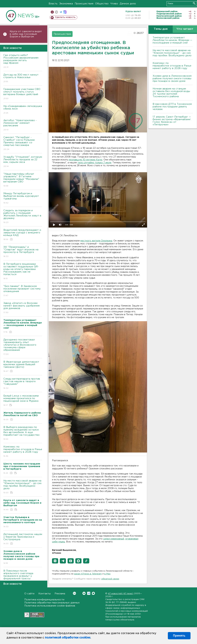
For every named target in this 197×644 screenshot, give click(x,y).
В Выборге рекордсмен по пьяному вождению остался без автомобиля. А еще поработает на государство (23, 433)
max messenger (65, 12)
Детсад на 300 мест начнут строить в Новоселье (23, 78)
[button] (55, 561)
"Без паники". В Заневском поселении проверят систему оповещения (23, 291)
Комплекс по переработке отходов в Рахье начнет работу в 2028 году (23, 452)
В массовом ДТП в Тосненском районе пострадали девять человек (172, 107)
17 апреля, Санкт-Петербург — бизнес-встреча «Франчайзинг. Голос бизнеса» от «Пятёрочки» (172, 121)
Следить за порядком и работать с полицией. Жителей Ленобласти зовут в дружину (23, 217)
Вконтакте (74, 593)
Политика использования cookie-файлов (50, 606)
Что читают (185, 29)
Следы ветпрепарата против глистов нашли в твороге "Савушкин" (23, 384)
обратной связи (110, 579)
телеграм (61, 12)
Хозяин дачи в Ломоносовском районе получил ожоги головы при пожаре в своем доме (172, 79)
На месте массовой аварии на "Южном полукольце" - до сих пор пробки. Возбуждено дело (23, 487)
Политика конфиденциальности (44, 600)
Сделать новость (65, 17)
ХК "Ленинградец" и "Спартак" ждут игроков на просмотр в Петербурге (23, 252)
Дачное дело (128, 4)
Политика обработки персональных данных (52, 603)
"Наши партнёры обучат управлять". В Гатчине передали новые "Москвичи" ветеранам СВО (23, 180)
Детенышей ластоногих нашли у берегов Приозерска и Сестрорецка (23, 539)
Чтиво (114, 4)
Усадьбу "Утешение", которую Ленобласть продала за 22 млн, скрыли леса (23, 162)
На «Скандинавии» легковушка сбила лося (23, 110)
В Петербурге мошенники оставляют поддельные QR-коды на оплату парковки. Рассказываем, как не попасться (23, 271)
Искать (194, 3)
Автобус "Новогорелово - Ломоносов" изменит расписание (23, 125)
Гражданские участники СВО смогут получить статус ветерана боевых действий (23, 94)
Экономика (66, 4)
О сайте (29, 594)
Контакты (45, 594)
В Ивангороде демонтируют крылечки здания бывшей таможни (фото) (23, 367)
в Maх (107, 574)
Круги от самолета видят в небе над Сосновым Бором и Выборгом (26, 34)
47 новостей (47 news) (121, 594)
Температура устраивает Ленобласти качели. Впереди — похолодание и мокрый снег (172, 40)
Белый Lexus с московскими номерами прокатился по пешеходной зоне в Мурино (23, 401)
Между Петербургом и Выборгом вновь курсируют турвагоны (23, 198)
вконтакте (56, 12)
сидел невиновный (114, 539)
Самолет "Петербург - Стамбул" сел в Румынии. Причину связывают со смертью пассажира (23, 144)
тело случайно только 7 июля (94, 163)
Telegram (89, 593)
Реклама (60, 594)
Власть (53, 4)
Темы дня (161, 29)
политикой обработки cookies (68, 638)
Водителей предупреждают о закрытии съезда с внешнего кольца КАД (23, 235)
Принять (179, 636)
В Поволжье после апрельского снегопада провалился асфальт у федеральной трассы (23, 577)
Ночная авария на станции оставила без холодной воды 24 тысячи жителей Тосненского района (171, 93)
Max (93, 593)
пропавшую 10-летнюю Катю (86, 160)
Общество (102, 4)
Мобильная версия (52, 12)
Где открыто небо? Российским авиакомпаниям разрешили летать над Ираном (23, 61)
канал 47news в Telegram (88, 574)
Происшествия (84, 4)
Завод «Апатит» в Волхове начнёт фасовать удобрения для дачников (23, 308)
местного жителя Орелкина (96, 241)
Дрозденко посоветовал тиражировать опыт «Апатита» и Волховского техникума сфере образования (23, 347)
